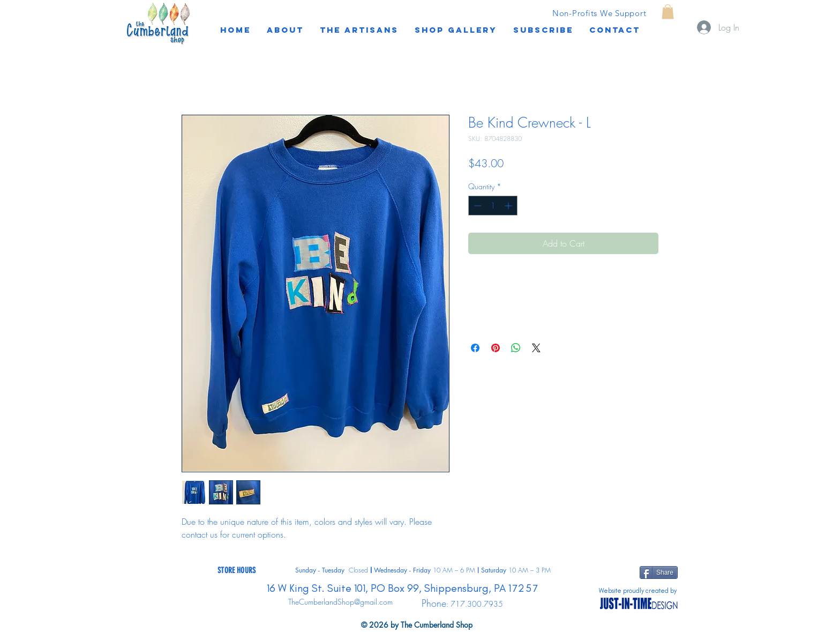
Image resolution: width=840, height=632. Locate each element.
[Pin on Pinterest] (496, 348)
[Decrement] (477, 206)
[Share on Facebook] (475, 348)
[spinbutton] (493, 206)
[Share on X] (536, 348)
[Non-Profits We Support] (599, 13)
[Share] (659, 572)
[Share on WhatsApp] (516, 348)
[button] (543, 30)
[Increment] (509, 206)
